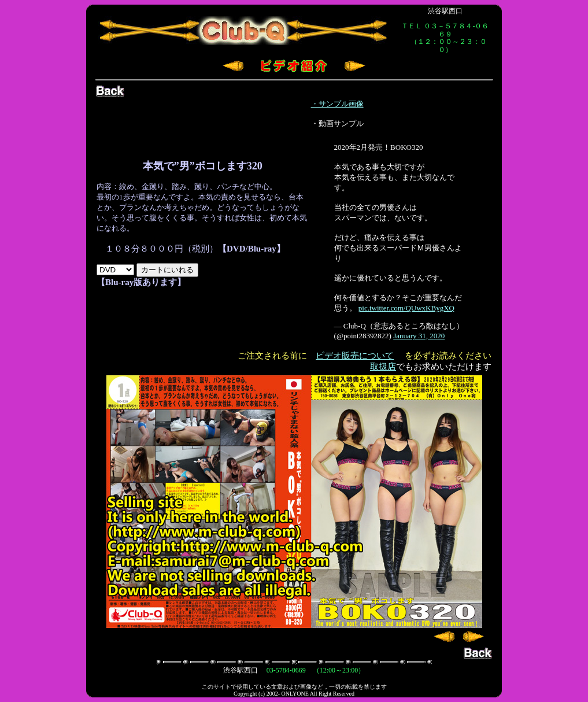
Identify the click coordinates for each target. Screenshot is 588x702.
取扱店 (383, 367)
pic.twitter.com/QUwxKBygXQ (406, 308)
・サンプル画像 (337, 104)
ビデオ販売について (355, 356)
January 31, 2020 (419, 336)
